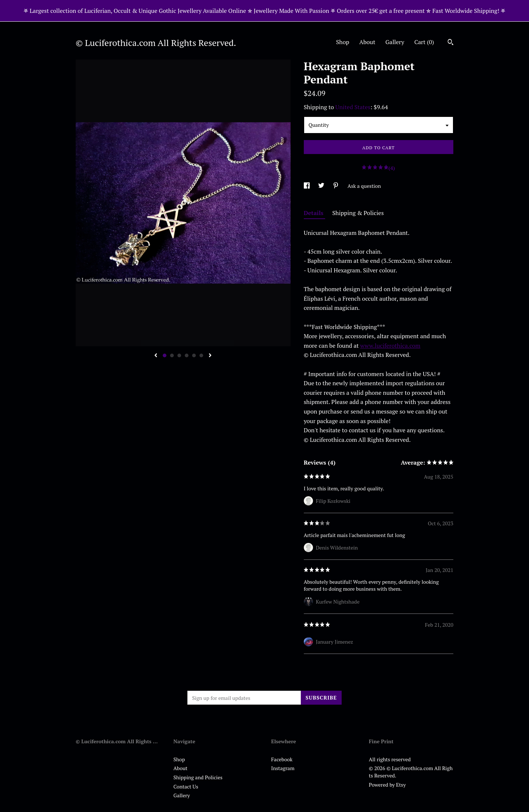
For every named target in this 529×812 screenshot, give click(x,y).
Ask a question (364, 186)
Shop (343, 42)
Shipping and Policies (198, 777)
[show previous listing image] (156, 356)
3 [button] (179, 355)
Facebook (282, 759)
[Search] (451, 43)
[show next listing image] (210, 356)
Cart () (424, 42)
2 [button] (172, 355)
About (367, 42)
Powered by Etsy (387, 785)
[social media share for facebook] (307, 186)
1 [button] (165, 355)
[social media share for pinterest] (336, 186)
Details (314, 213)
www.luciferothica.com (390, 346)
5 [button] (194, 355)
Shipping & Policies (358, 213)
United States (353, 107)
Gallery (395, 42)
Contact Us (186, 786)
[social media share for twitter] (322, 186)
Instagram (283, 768)
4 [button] (187, 355)
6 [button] (201, 355)
